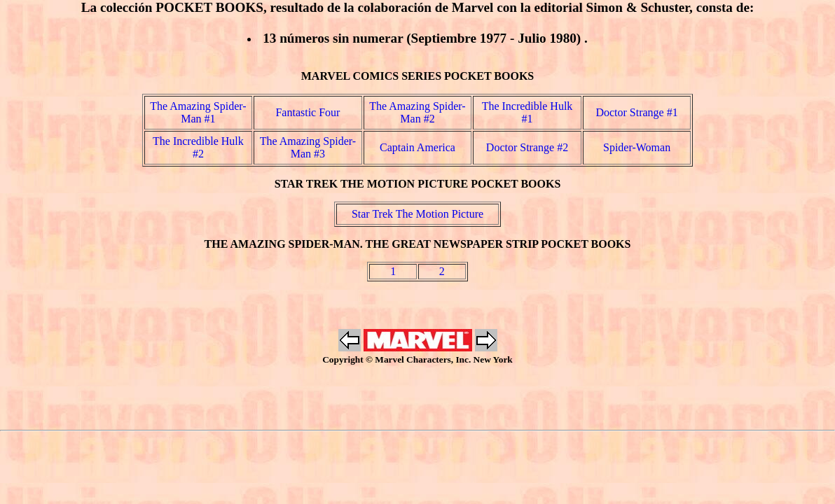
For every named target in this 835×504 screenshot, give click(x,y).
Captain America (417, 147)
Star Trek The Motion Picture (417, 214)
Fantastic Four (308, 112)
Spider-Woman (637, 147)
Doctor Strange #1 (636, 112)
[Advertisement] (417, 398)
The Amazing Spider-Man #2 (417, 112)
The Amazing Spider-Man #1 (198, 112)
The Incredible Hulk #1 (527, 112)
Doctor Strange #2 (527, 147)
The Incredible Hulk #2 (198, 147)
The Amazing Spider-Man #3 (308, 147)
